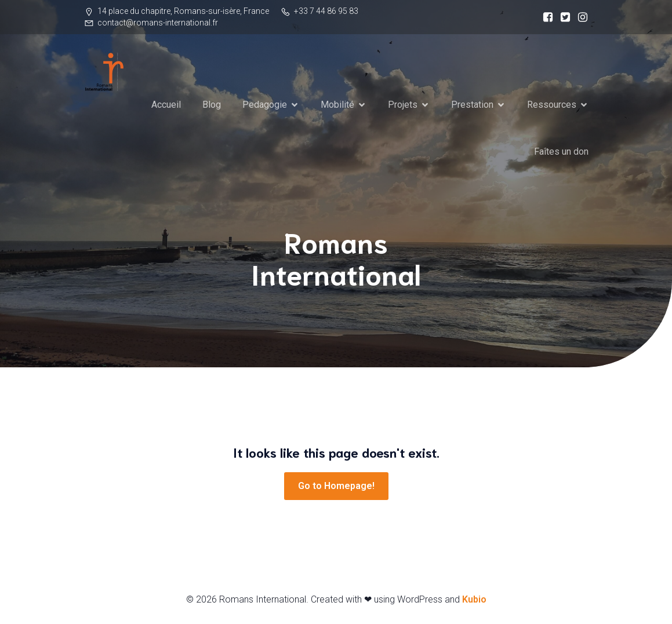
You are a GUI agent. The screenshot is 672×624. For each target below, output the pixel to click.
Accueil (166, 105)
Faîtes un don (561, 152)
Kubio (474, 599)
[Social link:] (545, 17)
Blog (212, 105)
